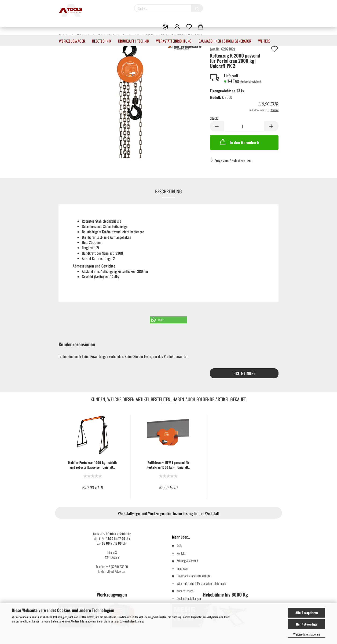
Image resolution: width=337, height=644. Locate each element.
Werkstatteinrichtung (174, 41)
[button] (168, 320)
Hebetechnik (102, 41)
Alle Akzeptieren (307, 613)
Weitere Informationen (307, 634)
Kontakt (181, 553)
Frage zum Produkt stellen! (233, 161)
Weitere (264, 41)
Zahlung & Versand (187, 561)
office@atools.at (116, 571)
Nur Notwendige (307, 624)
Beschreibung (168, 191)
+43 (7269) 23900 (117, 566)
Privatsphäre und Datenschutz (193, 576)
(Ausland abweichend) (251, 81)
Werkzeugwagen (72, 41)
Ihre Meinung (244, 373)
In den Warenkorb (239, 142)
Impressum (183, 568)
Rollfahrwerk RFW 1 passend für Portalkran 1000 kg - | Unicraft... (168, 465)
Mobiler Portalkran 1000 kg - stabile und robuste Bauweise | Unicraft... (93, 465)
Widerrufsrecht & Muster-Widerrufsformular (202, 583)
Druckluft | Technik (134, 41)
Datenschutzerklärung (132, 621)
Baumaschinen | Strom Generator (225, 41)
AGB (179, 546)
